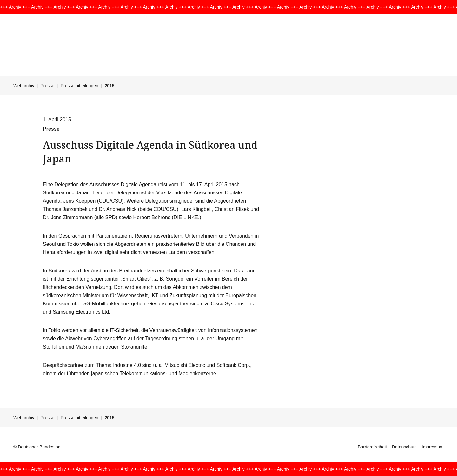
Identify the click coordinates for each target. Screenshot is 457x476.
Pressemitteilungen (79, 86)
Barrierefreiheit (372, 447)
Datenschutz (404, 447)
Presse (48, 86)
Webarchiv (24, 86)
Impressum (433, 447)
